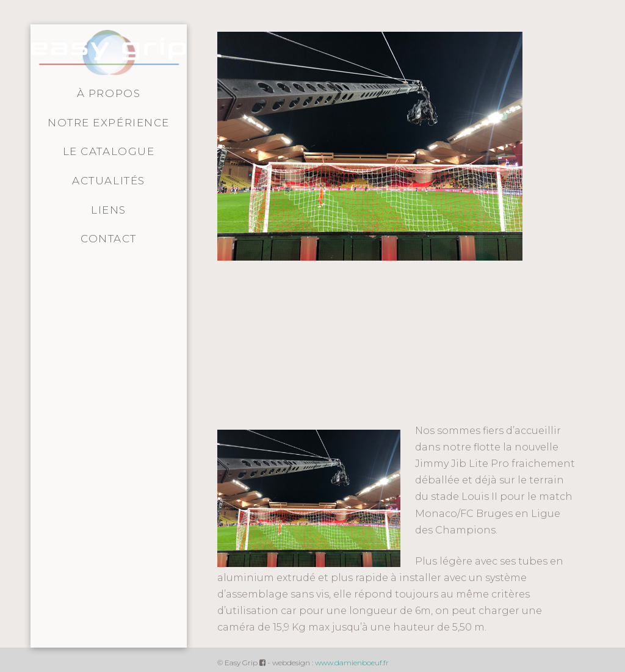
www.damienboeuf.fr (352, 663)
